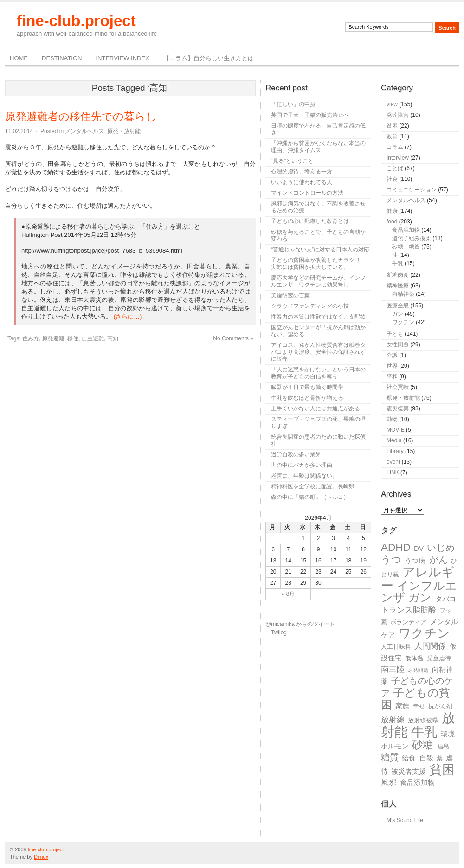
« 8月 (288, 594)
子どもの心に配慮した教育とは (310, 221)
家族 (402, 706)
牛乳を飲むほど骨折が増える (307, 398)
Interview (398, 158)
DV (419, 548)
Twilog (279, 632)
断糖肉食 (398, 275)
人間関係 (430, 646)
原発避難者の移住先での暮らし (81, 116)
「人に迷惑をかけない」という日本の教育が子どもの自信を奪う (318, 373)
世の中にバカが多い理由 (302, 465)
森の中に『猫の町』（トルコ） (310, 497)
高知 (113, 338)
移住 (73, 338)
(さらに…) (128, 316)
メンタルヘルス (84, 131)
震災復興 (398, 408)
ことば (395, 168)
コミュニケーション (412, 190)
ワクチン (403, 322)
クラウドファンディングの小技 (310, 306)
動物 (392, 419)
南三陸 (393, 669)
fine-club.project (76, 21)
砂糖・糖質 (406, 247)
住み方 (31, 338)
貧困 (392, 126)
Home (19, 58)
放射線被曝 (423, 720)
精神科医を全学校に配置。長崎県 (313, 486)
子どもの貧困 (416, 699)
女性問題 (398, 345)
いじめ (441, 548)
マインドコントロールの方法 (307, 193)
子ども (395, 334)
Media (394, 440)
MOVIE (396, 430)
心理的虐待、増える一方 (302, 172)
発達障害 (398, 115)
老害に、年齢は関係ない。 (304, 476)
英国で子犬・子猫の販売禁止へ (310, 115)
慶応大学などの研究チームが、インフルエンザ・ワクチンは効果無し (318, 281)
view (392, 104)
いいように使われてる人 (302, 182)
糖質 (390, 757)
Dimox (41, 857)
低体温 (414, 658)
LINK (393, 472)
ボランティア (408, 622)
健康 (392, 211)
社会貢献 (398, 387)
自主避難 (93, 338)
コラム (395, 147)
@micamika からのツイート (300, 624)
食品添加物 (406, 230)
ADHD (396, 547)
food (392, 222)
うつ (391, 560)
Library (395, 451)
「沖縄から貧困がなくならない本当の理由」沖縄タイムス (318, 147)
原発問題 (418, 670)
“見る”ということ (292, 161)
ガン (398, 314)
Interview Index (122, 58)
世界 (392, 366)
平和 (392, 377)
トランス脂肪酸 (409, 610)
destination (62, 58)
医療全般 (398, 306)
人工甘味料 (396, 647)
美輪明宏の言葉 (290, 295)
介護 (392, 355)
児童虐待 (439, 658)
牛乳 (398, 263)
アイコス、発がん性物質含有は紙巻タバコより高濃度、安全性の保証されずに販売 (318, 352)
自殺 (426, 758)
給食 (409, 758)
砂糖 (423, 745)
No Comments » (233, 338)
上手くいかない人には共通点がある (316, 408)
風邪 (389, 782)
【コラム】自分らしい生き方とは (209, 58)
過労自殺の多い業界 (296, 454)
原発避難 (53, 338)
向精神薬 (403, 294)
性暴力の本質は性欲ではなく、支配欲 (318, 317)
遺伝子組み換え (412, 238)
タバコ (446, 599)
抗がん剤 (440, 706)
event (393, 462)
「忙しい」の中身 (293, 104)
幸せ (419, 706)
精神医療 (398, 286)
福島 (443, 746)
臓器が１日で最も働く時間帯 (307, 387)
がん (438, 560)
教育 (392, 136)
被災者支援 (409, 771)
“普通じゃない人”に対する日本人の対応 (320, 249)
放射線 (393, 720)
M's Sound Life (405, 820)
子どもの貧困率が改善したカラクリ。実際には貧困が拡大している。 (318, 264)
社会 (392, 179)
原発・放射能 (124, 131)
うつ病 (415, 560)
